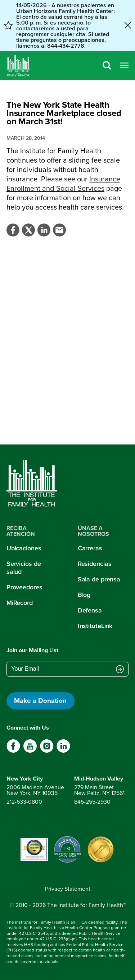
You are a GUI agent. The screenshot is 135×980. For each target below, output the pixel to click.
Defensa (90, 610)
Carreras (90, 548)
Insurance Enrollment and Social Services (63, 184)
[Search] (107, 66)
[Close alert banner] (128, 26)
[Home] (18, 66)
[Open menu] (124, 66)
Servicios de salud (24, 568)
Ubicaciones (24, 548)
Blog (84, 595)
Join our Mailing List (32, 650)
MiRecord (20, 603)
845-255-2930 (92, 802)
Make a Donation (40, 700)
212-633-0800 (24, 802)
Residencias (95, 564)
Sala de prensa (99, 579)
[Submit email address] (120, 670)
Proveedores (24, 587)
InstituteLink (95, 626)
